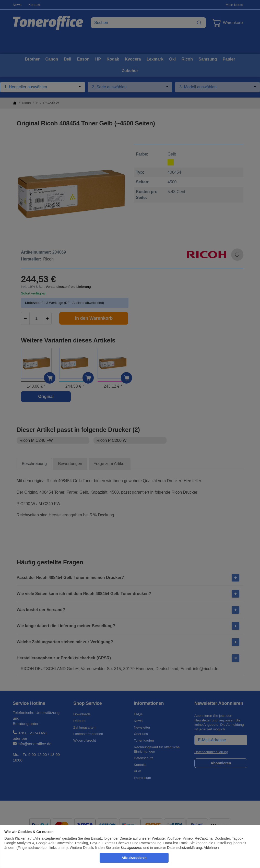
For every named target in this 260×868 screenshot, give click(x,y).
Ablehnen (211, 848)
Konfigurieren (132, 848)
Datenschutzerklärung (184, 848)
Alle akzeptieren (134, 858)
